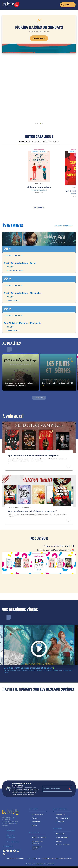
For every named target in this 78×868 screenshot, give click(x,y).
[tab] (24, 142)
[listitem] (4, 851)
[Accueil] (11, 5)
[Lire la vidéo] (39, 645)
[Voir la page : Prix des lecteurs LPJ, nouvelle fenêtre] (39, 562)
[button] (36, 123)
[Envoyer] (70, 789)
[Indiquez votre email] (55, 789)
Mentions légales (66, 859)
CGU (29, 859)
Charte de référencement (15, 859)
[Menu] (68, 5)
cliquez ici (31, 794)
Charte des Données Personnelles (45, 859)
